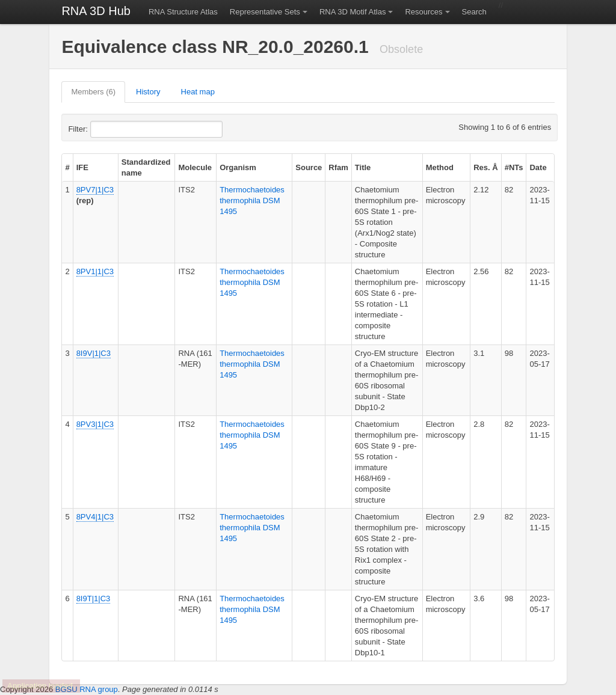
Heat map (198, 92)
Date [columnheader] (538, 167)
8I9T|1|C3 (94, 599)
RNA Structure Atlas (183, 12)
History (148, 92)
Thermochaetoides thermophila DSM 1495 (252, 201)
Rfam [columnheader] (338, 167)
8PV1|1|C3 (95, 271)
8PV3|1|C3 (95, 424)
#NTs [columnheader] (514, 167)
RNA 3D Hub (96, 11)
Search (474, 12)
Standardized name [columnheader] (146, 167)
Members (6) (93, 92)
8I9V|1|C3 (94, 353)
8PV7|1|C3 (95, 190)
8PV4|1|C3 (95, 517)
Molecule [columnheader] (195, 167)
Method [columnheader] (440, 167)
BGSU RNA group (87, 689)
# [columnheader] (67, 167)
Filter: (107, 129)
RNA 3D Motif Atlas (353, 12)
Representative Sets (265, 12)
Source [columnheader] (309, 167)
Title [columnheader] (363, 167)
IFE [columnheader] (82, 167)
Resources (423, 12)
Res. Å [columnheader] (485, 167)
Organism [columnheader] (238, 167)
